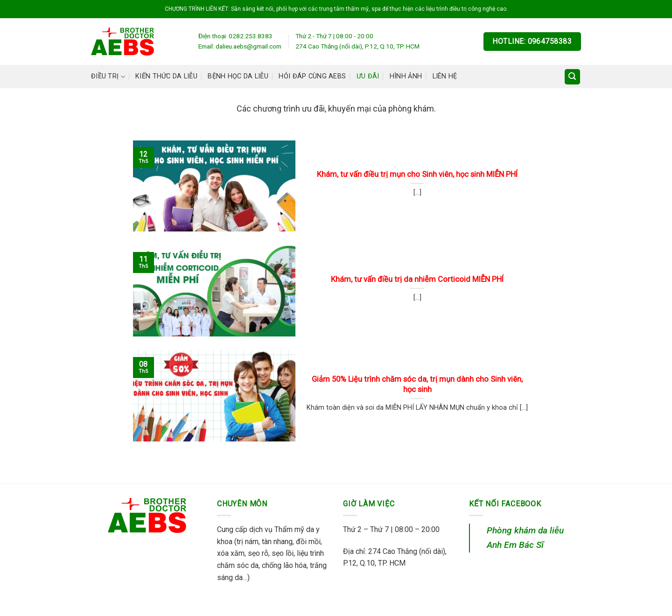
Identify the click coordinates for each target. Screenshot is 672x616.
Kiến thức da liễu (166, 76)
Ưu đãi (368, 76)
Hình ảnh (406, 76)
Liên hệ (445, 76)
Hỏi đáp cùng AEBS (312, 76)
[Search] (573, 77)
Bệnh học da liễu (238, 76)
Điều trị (108, 77)
